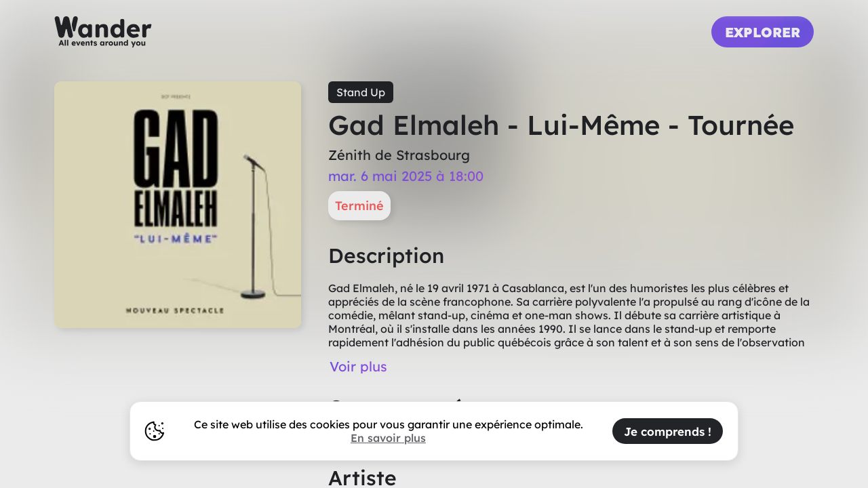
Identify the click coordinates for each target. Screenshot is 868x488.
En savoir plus (388, 438)
